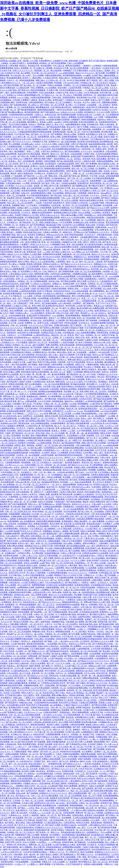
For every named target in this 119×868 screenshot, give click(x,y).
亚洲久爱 (4, 66)
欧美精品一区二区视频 (86, 693)
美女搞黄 (81, 142)
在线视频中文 (29, 198)
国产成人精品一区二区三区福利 (33, 85)
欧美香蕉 (7, 205)
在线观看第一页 (99, 129)
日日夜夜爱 (83, 825)
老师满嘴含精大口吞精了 (71, 210)
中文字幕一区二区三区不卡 (54, 460)
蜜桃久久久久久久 (57, 852)
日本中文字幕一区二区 (49, 516)
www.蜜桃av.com (78, 252)
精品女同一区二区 (59, 335)
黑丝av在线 (50, 739)
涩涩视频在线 (69, 333)
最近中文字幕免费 (67, 355)
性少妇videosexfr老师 (52, 257)
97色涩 (81, 769)
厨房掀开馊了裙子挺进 (40, 183)
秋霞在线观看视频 (27, 80)
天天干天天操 (101, 450)
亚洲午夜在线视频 (33, 369)
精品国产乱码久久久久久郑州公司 (28, 531)
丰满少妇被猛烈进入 (101, 761)
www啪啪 (76, 413)
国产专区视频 (74, 634)
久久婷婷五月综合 (31, 146)
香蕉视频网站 (83, 404)
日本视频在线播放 (34, 460)
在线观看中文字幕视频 (46, 698)
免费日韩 (37, 159)
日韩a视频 (70, 622)
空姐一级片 (20, 791)
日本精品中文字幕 (12, 73)
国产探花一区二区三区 (40, 134)
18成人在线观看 (53, 649)
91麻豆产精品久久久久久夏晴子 (28, 350)
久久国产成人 (22, 227)
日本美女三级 (106, 195)
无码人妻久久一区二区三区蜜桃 (94, 421)
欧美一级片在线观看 (75, 244)
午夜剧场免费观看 (110, 66)
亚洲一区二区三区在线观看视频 (88, 271)
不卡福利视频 (47, 369)
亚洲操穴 (63, 438)
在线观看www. (90, 215)
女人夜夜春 (10, 649)
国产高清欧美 (16, 249)
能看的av (103, 237)
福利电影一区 (78, 220)
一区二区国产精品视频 (82, 129)
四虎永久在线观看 (55, 85)
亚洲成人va (11, 95)
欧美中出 (34, 494)
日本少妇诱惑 (13, 673)
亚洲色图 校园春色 (73, 462)
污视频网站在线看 (80, 274)
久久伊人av (110, 426)
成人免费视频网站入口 (70, 526)
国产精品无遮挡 (44, 289)
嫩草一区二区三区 (76, 840)
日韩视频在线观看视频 (10, 487)
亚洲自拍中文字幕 (63, 188)
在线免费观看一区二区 (49, 308)
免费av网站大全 (65, 269)
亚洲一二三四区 (33, 151)
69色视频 (106, 173)
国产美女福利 (105, 651)
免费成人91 (57, 284)
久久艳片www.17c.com (74, 411)
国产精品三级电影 (59, 783)
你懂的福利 (105, 259)
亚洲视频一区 (27, 68)
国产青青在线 (22, 286)
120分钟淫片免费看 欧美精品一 (36, 852)
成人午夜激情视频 (34, 188)
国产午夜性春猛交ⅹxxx (50, 112)
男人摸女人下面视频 (14, 171)
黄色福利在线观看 (78, 384)
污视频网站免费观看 (12, 534)
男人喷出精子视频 (18, 507)
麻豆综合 (7, 438)
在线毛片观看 (109, 137)
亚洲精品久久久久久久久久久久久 (15, 117)
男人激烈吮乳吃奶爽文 (94, 244)
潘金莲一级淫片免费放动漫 (22, 173)
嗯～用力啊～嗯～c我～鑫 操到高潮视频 (49, 374)
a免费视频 (71, 460)
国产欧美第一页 (21, 678)
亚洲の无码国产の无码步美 (77, 203)
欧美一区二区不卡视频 (93, 796)
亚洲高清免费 (62, 639)
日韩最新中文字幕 (102, 85)
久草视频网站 (15, 859)
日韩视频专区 (69, 507)
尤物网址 (78, 543)
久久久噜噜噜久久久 (44, 379)
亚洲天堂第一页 (12, 654)
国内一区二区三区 (87, 262)
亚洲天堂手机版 (68, 146)
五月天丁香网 (8, 313)
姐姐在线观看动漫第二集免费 (101, 144)
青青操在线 (32, 252)
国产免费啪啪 (57, 134)
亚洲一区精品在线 (22, 347)
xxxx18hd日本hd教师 (109, 411)
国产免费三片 (99, 418)
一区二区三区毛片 (90, 325)
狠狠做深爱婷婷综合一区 (73, 602)
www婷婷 (9, 531)
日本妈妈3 (101, 225)
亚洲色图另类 (83, 183)
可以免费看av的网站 (21, 450)
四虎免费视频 (96, 181)
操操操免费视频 (70, 485)
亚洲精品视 (53, 357)
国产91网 (79, 742)
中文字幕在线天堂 (98, 139)
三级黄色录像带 (52, 492)
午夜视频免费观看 (53, 734)
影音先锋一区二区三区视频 (102, 269)
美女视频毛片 (7, 698)
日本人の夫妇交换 (66, 394)
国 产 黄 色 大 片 (21, 825)
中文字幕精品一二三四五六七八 (26, 413)
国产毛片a (101, 318)
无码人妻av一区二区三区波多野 (76, 195)
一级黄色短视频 (22, 649)
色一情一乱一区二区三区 (22, 169)
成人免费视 (26, 73)
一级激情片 (86, 66)
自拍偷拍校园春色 (58, 423)
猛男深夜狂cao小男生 (101, 617)
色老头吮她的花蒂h (93, 492)
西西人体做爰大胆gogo (49, 222)
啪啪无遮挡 (60, 382)
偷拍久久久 (55, 154)
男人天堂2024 (9, 810)
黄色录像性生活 (85, 862)
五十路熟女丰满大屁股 (67, 318)
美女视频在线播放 (100, 707)
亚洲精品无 (41, 235)
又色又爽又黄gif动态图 (47, 360)
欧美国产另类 (65, 487)
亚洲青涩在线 (22, 102)
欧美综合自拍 (51, 115)
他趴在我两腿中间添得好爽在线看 (67, 597)
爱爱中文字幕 (96, 242)
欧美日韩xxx (23, 845)
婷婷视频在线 (33, 389)
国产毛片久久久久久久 (22, 142)
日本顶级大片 (46, 462)
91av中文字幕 (91, 472)
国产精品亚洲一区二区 (23, 220)
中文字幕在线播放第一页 (74, 715)
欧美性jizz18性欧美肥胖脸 (107, 680)
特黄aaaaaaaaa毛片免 (55, 235)
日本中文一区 (61, 673)
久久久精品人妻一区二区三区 (25, 137)
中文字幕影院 (62, 837)
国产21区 (51, 663)
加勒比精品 (26, 514)
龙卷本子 (52, 318)
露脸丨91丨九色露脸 (40, 661)
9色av (32, 622)
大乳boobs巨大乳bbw (58, 661)
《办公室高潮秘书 (37, 313)
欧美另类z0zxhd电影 (30, 859)
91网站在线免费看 (86, 658)
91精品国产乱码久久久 (71, 298)
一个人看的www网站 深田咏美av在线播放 (100, 90)
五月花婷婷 (12, 749)
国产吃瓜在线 (29, 120)
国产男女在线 (56, 195)
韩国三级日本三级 (108, 364)
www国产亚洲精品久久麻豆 (33, 582)
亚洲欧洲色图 (101, 227)
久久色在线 (34, 208)
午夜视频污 (17, 404)
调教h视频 (36, 781)
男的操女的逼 (24, 423)
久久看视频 (5, 176)
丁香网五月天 (30, 698)
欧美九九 (90, 362)
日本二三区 (22, 181)
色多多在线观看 (71, 323)
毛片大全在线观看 (69, 759)
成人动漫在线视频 (69, 142)
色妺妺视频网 (15, 514)
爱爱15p (105, 78)
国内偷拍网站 (16, 783)
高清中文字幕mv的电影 (47, 362)
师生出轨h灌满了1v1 (37, 764)
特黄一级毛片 (84, 242)
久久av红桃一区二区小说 (104, 345)
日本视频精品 (6, 100)
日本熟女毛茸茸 (86, 399)
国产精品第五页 (35, 240)
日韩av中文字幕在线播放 (72, 541)
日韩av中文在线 (62, 313)
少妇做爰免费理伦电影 (89, 237)
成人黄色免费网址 (96, 274)
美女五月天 (71, 127)
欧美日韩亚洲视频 (105, 215)
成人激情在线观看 (22, 166)
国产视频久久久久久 (37, 651)
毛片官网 (47, 387)
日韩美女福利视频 (70, 122)
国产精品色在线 (112, 308)
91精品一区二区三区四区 (10, 191)
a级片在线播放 (39, 345)
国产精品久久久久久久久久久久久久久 (77, 264)
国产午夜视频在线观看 (88, 171)
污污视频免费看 (24, 480)
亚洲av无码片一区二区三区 (36, 786)
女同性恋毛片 (32, 791)
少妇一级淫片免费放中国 (30, 242)
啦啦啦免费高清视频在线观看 (48, 198)
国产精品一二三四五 (26, 808)
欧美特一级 (11, 367)
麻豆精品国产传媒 (54, 225)
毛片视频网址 (101, 169)
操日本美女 (41, 771)
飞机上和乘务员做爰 (39, 595)
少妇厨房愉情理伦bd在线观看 (21, 115)
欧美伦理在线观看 (68, 345)
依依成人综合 (54, 281)
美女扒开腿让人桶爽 (12, 372)
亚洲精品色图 (105, 766)
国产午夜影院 (92, 80)
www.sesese (49, 568)
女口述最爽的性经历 (106, 298)
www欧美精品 (9, 279)
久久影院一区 (99, 115)
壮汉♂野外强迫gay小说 (20, 796)
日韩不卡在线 (100, 671)
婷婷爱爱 (91, 436)
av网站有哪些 (97, 580)
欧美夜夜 (12, 97)
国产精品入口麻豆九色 (61, 252)
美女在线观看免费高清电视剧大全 (66, 149)
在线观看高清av (91, 279)
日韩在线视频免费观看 (24, 776)
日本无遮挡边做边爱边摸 (61, 107)
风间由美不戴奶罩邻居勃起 (45, 788)
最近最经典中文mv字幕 (87, 97)
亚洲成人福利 (6, 142)
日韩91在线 (57, 97)
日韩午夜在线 (72, 171)
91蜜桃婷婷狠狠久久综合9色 (83, 668)
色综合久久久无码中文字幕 (18, 259)
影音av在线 (91, 225)
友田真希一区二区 (93, 335)
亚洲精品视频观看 (87, 227)
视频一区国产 (113, 470)
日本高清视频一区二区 (34, 465)
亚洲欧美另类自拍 (38, 156)
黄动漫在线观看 (37, 850)
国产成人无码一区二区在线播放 (91, 511)
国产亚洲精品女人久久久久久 (98, 232)
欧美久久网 (42, 210)
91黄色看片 (74, 237)
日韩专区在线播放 (100, 759)
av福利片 (76, 607)
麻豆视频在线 (110, 362)
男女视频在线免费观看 (31, 509)
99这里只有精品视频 (45, 83)
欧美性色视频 (24, 560)
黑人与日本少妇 (34, 482)
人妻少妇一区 (67, 450)
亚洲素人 (54, 269)
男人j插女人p (34, 105)
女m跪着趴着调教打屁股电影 (58, 120)
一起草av (40, 181)
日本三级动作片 (13, 536)
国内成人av (28, 734)
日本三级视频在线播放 (40, 423)
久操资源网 (54, 389)
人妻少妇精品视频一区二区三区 (89, 445)
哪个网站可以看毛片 (97, 186)
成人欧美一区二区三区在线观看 (76, 205)
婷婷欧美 (8, 257)
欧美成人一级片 (15, 161)
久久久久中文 (87, 151)
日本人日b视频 (59, 862)
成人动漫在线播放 (64, 377)
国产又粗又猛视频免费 (18, 504)
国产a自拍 (23, 149)
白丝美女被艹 (58, 462)
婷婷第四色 (12, 333)
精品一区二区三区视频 (56, 433)
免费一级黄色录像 (34, 700)
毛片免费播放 (55, 129)
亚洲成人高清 (44, 467)
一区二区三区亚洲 (33, 759)
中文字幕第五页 (15, 296)
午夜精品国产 (23, 303)
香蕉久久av (18, 159)
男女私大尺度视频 (21, 622)
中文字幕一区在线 (97, 176)
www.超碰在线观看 (67, 73)
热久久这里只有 (82, 181)
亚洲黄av (86, 698)
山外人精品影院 (65, 303)
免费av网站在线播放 (15, 546)
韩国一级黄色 (33, 752)
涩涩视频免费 (29, 161)
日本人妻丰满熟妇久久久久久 (83, 489)
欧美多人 (44, 266)
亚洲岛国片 (24, 529)
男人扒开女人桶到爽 (70, 200)
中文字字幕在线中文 (74, 864)
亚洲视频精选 (34, 678)
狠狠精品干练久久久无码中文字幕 (39, 546)
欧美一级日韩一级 (94, 338)
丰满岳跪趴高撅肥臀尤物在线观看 (90, 519)
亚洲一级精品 (104, 600)
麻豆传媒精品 (112, 558)
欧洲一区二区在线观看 (16, 195)
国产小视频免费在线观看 (70, 534)
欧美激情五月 (90, 112)
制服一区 (16, 271)
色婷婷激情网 (69, 813)
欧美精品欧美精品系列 (88, 409)
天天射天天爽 (11, 808)
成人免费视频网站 (97, 291)
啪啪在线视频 (110, 75)
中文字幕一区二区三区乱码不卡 (45, 73)
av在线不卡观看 (30, 210)
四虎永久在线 (32, 565)
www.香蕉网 (37, 619)
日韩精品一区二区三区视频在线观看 (79, 85)
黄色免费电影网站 (58, 171)
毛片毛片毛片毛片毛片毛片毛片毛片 (33, 690)
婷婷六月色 (96, 102)
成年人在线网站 (111, 465)
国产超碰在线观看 (50, 303)
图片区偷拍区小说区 (107, 164)
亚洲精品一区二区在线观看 (100, 286)
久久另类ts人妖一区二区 (56, 80)
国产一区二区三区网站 (38, 227)
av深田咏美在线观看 (28, 291)
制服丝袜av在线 (39, 631)
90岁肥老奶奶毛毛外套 (67, 778)
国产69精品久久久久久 (72, 764)
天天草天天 (21, 428)
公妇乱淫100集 (54, 117)
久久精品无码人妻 (33, 426)
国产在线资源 (109, 401)
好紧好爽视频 (46, 208)
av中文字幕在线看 (92, 93)
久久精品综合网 (23, 88)
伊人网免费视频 (55, 396)
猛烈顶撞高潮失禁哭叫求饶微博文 (33, 357)
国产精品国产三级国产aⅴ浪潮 (86, 340)
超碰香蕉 (43, 396)
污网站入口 (109, 864)
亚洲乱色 (34, 166)
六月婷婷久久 (21, 526)
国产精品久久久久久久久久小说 (64, 769)
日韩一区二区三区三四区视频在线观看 (32, 129)
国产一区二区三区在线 (18, 764)
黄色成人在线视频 (77, 379)
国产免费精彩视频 (66, 271)
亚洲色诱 (71, 330)
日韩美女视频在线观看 (101, 475)
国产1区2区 (27, 404)
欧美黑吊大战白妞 (97, 222)
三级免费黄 (60, 568)
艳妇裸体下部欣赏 (15, 198)
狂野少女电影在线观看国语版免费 (14, 453)
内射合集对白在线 (105, 235)
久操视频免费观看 (13, 462)
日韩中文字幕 (43, 798)
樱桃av (6, 727)
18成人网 (65, 249)
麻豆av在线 (111, 534)
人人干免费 (99, 117)
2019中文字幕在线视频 (76, 80)
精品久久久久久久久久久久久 (51, 458)
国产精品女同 (23, 666)
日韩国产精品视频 (55, 859)
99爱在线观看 (6, 306)
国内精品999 (56, 636)
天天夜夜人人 (35, 813)
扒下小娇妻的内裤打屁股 (66, 614)
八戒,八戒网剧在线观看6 (60, 536)
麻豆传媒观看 (56, 71)
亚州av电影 (40, 433)
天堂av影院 (16, 438)
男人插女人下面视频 (19, 240)
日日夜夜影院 (51, 164)
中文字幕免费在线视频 (33, 293)
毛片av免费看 (38, 75)
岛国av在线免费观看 (9, 154)
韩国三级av (40, 80)
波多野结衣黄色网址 (30, 534)
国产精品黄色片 (12, 703)
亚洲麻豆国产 (11, 553)
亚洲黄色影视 (32, 558)
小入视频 (26, 183)
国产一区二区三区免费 (20, 289)
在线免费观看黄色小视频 (76, 124)
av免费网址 (45, 590)
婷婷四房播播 (50, 161)
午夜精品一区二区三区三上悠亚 (96, 88)
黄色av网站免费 (82, 146)
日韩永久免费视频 (54, 477)
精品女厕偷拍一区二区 (64, 159)
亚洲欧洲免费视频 (70, 137)
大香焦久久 (39, 115)
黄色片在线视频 (87, 852)
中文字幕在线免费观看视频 (103, 178)
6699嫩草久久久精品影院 (84, 494)
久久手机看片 (32, 205)
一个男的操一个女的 (30, 551)
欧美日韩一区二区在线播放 (105, 347)
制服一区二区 (79, 173)
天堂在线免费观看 (76, 619)
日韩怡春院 (104, 543)
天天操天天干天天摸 (110, 764)
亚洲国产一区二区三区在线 (40, 149)
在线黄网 (25, 850)
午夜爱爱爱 (82, 193)
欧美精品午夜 (34, 66)
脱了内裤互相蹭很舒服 (13, 247)
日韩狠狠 (110, 418)
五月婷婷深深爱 (108, 499)
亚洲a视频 (99, 362)
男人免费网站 (76, 646)
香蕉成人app (99, 306)
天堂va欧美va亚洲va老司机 (67, 570)
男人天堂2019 (98, 482)
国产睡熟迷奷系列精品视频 (56, 680)
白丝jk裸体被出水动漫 (16, 705)
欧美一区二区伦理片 (99, 391)
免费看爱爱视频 (7, 68)
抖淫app (43, 551)
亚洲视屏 (4, 683)
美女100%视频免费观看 (15, 269)
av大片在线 (22, 805)
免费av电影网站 (52, 345)
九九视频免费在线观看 (16, 389)
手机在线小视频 (30, 298)
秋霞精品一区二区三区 (29, 754)
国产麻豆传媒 (51, 399)
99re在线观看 (34, 455)
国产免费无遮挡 (14, 788)
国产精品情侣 (107, 404)
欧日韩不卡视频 (28, 771)
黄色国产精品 (7, 448)
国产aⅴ (104, 840)
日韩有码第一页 (88, 149)
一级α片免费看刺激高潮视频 (82, 249)
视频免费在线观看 (89, 754)
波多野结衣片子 (103, 546)
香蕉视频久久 (33, 122)
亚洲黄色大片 (54, 142)
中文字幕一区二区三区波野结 (19, 477)
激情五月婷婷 (106, 433)
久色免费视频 (71, 293)
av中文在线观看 (66, 222)
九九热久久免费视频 (23, 406)
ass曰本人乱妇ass (96, 71)
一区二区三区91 (28, 83)
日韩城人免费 (44, 494)
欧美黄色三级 (106, 803)
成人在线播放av (57, 705)
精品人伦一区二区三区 (78, 680)
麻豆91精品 (62, 352)
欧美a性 (80, 492)
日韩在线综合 (15, 582)
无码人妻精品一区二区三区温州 (14, 656)
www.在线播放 (51, 88)
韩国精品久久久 (81, 257)
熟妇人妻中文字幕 (86, 565)
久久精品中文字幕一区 (21, 306)
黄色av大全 (113, 489)
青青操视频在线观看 (15, 217)
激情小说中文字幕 (84, 720)
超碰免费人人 (7, 766)
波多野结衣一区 (90, 95)
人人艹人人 (31, 597)
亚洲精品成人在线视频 (60, 710)
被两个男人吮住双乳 (70, 227)
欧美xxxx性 (71, 693)
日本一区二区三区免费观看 (71, 796)
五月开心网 (19, 668)
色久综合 (78, 102)
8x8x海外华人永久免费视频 (74, 225)
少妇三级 (109, 631)
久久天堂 (84, 656)
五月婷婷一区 (19, 801)
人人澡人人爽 (42, 176)
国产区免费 (100, 73)
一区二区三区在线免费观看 (68, 421)
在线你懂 (93, 146)
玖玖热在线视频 (70, 511)
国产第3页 (65, 154)
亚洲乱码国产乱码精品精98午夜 (37, 830)
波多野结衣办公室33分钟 (21, 139)
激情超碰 (57, 249)
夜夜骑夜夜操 (58, 401)
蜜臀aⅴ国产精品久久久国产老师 (81, 360)
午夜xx (18, 340)
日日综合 (100, 631)
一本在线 (38, 203)
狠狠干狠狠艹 (47, 159)
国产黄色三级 (23, 156)
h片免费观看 (69, 364)
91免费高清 (71, 600)
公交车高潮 (33, 391)
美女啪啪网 (67, 818)
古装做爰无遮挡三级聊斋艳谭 (88, 507)
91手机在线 (48, 276)
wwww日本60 (88, 646)
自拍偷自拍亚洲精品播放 (74, 448)
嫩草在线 (114, 173)
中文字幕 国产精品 (22, 134)
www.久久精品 (23, 97)
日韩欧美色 (28, 159)
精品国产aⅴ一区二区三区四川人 (94, 313)
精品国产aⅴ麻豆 (53, 725)
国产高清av (63, 644)
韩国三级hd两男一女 (83, 521)
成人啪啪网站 (50, 529)
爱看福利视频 (70, 827)
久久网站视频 (24, 418)
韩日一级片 (99, 453)
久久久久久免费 (103, 112)
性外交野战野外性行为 (101, 850)
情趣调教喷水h (51, 850)
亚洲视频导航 (64, 156)
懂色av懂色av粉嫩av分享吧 (72, 215)
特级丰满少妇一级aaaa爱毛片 (100, 193)
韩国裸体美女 (109, 823)
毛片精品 (103, 551)
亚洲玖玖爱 (50, 313)
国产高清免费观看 (38, 225)
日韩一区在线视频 (57, 519)
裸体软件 (46, 154)
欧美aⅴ (17, 68)
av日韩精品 (97, 66)
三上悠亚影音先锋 (18, 756)
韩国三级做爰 (89, 737)
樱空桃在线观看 (18, 558)
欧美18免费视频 (16, 311)
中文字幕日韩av (91, 382)
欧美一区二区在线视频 (51, 242)
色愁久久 (102, 783)
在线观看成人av (12, 394)
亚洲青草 (81, 134)
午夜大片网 (87, 597)
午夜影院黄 (93, 573)
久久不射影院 (80, 105)
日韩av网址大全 (108, 389)
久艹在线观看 (17, 176)
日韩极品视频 (36, 450)
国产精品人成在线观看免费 (78, 423)
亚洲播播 (92, 470)
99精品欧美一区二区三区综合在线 (25, 230)
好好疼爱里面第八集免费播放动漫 (35, 107)
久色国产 (4, 124)
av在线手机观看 (75, 88)
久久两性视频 (36, 254)
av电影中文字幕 (62, 93)
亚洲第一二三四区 (15, 120)
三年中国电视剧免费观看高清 (103, 210)
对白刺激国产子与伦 (19, 470)
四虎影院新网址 (69, 97)
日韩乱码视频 (102, 489)
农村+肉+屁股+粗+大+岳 (87, 293)
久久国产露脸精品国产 (49, 534)
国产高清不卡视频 (53, 825)
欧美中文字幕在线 (45, 291)
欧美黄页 (107, 213)
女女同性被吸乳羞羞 (17, 315)
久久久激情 (95, 820)
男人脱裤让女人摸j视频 (43, 68)
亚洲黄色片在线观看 (27, 443)
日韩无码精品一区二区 (40, 536)
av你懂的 (87, 178)
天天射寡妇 (10, 186)
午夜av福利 (63, 176)
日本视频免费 (104, 320)
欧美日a (94, 100)
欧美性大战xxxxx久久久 (50, 215)
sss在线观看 (92, 105)
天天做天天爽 (28, 803)
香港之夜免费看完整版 (27, 744)
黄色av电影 (36, 306)
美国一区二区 (51, 311)
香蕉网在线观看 (59, 132)
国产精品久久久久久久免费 (98, 208)
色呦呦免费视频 (28, 609)
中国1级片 (79, 394)
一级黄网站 (19, 786)
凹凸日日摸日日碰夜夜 (18, 124)
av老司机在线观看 (8, 286)
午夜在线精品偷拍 (14, 183)
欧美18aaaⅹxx (106, 847)
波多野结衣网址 (85, 617)
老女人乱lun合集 (79, 188)
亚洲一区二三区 (20, 448)
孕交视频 (67, 477)
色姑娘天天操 (31, 668)
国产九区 (20, 276)
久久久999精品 (75, 685)
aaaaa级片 (58, 122)
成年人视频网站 (26, 847)
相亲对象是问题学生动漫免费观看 (35, 372)
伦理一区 (30, 756)
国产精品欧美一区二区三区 (23, 433)
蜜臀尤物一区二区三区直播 (15, 396)
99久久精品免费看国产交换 (77, 286)
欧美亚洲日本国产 (94, 524)
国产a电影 (71, 683)
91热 (75, 110)
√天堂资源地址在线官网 (81, 580)
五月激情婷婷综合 (59, 178)
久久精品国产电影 (85, 749)
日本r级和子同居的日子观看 (72, 328)
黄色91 (89, 695)
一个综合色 (85, 289)
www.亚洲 (44, 413)
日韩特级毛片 (58, 411)
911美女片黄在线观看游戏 (34, 575)
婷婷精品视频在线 (54, 847)
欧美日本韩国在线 (100, 315)
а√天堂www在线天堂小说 (11, 852)
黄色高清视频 (20, 729)
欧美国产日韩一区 (37, 825)
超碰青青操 (40, 587)
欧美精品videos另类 (9, 423)
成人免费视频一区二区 (13, 485)
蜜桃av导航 (5, 756)
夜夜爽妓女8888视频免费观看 (51, 391)
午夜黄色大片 (55, 818)
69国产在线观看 (85, 759)
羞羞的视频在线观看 (46, 110)
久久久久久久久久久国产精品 (41, 325)
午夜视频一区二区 (13, 107)
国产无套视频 (74, 551)
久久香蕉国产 (7, 717)
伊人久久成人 (38, 600)
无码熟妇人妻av (22, 313)
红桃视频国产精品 (8, 235)
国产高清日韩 (112, 225)
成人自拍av (39, 634)
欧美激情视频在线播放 (73, 75)
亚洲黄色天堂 (53, 173)
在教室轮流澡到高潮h (96, 217)
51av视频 (112, 416)
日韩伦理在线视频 (33, 269)
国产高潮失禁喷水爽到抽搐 (102, 791)
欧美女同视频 (15, 661)
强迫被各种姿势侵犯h (108, 122)
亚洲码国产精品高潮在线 (50, 200)
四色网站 (31, 526)
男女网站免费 (107, 132)
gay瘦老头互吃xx (108, 507)
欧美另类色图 (64, 798)
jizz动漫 (79, 306)
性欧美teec (102, 120)
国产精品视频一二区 (95, 188)
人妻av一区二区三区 (107, 325)
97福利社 (31, 428)
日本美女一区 (22, 455)
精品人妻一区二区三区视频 (83, 169)
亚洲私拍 (59, 700)
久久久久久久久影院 (24, 186)
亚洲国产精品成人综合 (40, 707)
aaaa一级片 (91, 546)
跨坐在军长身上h (30, 602)
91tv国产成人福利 (35, 448)
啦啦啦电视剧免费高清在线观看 (58, 169)
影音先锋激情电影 (20, 627)
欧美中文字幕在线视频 (49, 556)
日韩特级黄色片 (107, 536)
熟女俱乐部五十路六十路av (47, 355)
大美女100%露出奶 (58, 301)
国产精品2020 (24, 90)
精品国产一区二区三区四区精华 (105, 695)
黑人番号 (63, 308)
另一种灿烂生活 (66, 232)
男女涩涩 (101, 377)
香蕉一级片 (17, 298)
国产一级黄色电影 (43, 622)
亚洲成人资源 (80, 467)
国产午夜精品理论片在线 (103, 644)
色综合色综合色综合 (62, 291)
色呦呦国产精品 (19, 205)
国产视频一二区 (51, 641)
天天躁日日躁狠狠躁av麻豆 (88, 458)
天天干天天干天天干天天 (106, 303)
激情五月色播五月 (57, 266)
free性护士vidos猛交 (101, 110)
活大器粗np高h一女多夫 (31, 144)
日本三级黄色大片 (50, 271)
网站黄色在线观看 (31, 247)
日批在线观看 (112, 151)
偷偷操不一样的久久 (81, 729)
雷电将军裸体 (103, 333)
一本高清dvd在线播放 (65, 472)
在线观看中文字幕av (39, 117)
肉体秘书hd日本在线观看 (68, 399)
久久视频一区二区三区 (86, 330)
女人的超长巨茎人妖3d (13, 416)
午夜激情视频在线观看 (51, 217)
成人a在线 (107, 289)
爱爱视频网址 (67, 257)
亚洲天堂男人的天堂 (17, 573)
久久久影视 (105, 357)
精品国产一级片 (106, 609)
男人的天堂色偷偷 (110, 423)
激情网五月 (83, 786)
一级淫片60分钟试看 (64, 110)
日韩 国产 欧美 (78, 198)
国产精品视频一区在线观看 (101, 205)
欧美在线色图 (15, 213)
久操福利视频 (63, 805)
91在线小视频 (11, 805)
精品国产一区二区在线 (16, 377)
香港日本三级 (20, 252)
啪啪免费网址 (113, 614)
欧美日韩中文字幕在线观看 (98, 107)
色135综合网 (16, 75)
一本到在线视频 (66, 340)
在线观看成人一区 (82, 563)
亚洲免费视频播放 (73, 315)
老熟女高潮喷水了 (90, 543)
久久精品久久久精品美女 (50, 146)
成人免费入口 (101, 440)
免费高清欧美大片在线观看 (62, 467)
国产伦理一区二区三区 (50, 752)
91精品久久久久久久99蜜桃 (72, 112)
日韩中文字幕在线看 (79, 144)
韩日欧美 (22, 565)
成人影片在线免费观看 (79, 68)
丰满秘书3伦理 (38, 499)
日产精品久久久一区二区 (52, 95)
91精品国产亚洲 (57, 323)
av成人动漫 (14, 357)
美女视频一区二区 (100, 276)
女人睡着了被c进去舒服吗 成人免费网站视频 (86, 308)
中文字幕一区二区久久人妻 (96, 747)
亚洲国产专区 (40, 761)
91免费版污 (108, 524)
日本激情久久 (13, 222)
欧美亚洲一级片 (39, 477)
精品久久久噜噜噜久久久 (45, 570)
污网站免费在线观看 (90, 678)
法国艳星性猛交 (79, 107)
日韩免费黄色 (33, 93)
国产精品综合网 (66, 494)
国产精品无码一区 (13, 538)
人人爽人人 (81, 629)
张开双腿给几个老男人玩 (96, 134)
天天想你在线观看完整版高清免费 (87, 818)
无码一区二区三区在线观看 (20, 631)
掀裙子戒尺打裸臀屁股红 (107, 754)
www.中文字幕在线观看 (40, 688)
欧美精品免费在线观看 (13, 293)
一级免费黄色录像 (54, 764)
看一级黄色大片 (37, 492)
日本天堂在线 (9, 651)
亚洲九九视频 (64, 580)
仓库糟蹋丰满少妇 (40, 352)
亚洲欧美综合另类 (8, 492)
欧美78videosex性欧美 (86, 778)
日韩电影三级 (63, 279)
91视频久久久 (6, 551)
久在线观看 (111, 129)
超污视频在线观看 (33, 217)
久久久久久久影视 (63, 663)
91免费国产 (25, 100)
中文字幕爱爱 (112, 318)
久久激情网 (60, 320)
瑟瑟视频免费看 (106, 428)
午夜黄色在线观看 (69, 183)
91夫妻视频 (78, 372)
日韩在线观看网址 (36, 102)
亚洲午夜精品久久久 (103, 311)
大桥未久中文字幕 (92, 840)
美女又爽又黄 (40, 847)
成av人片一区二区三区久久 (65, 426)
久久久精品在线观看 (80, 291)
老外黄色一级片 (7, 151)
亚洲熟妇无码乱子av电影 (52, 333)
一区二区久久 (56, 485)
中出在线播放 (58, 193)
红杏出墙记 (84, 139)
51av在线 (73, 404)
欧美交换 (34, 259)
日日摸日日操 (72, 499)
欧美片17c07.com (46, 247)
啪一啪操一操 (50, 472)
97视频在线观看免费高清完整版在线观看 (35, 132)
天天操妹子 (15, 641)
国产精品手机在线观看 (103, 399)
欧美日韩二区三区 (41, 519)
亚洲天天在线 (43, 323)
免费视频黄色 (52, 156)
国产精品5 (103, 808)
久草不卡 (32, 181)
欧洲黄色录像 (68, 771)
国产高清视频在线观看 (67, 115)
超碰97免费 (25, 284)
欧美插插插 (110, 360)
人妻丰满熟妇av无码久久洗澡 (21, 274)
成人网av (69, 105)
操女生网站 (104, 590)
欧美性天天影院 (50, 810)
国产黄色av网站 (65, 815)
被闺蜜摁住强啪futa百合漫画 (65, 213)
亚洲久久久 (24, 394)
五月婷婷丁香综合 (49, 453)
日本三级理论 (29, 695)
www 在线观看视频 (86, 230)
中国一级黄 (82, 857)
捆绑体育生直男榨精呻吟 (42, 213)
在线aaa (67, 590)
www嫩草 (87, 75)
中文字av (87, 102)
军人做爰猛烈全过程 (110, 715)
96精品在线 (44, 389)
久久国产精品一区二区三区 (103, 296)
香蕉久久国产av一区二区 (32, 693)
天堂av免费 (99, 230)
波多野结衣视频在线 (61, 208)
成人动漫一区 (92, 808)
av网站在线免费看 (77, 725)
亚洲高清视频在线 (18, 93)
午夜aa (103, 458)
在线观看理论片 (93, 832)
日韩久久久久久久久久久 (23, 71)
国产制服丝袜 (89, 303)
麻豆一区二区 (72, 262)
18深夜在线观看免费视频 (41, 97)
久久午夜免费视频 (25, 335)
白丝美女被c (56, 205)
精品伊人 (23, 66)
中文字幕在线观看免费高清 (38, 195)
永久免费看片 (88, 752)
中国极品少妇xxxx (31, 783)
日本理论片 (60, 514)
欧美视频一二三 (67, 482)
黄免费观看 (26, 462)
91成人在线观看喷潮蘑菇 (86, 333)
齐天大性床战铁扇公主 (55, 582)
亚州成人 (78, 159)
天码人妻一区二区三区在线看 (63, 707)
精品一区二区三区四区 (33, 257)
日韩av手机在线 (76, 357)
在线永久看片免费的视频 (87, 600)
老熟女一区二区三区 (49, 815)
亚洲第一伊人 (110, 71)
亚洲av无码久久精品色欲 (48, 646)
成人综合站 (40, 120)
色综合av (32, 124)
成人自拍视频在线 (28, 521)
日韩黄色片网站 (24, 553)
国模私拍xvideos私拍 (56, 367)
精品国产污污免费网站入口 (34, 127)
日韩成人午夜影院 (102, 646)
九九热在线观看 (43, 526)
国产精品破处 (62, 685)
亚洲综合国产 (59, 100)
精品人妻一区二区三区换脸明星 (77, 475)
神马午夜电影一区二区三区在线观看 (47, 511)
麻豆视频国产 (20, 151)
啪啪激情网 (86, 315)
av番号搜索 (15, 193)
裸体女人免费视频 (69, 117)
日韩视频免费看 (32, 308)
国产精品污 (106, 198)
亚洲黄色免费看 (105, 595)
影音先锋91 (63, 88)
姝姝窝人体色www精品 (95, 725)
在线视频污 (80, 401)
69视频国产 (68, 71)
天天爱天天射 (89, 710)
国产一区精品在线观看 (10, 754)
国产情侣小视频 (77, 279)
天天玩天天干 (90, 235)
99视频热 (111, 134)
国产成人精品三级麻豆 (36, 377)
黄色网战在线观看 (92, 259)
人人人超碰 (28, 296)
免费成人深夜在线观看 (51, 759)
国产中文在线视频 (22, 739)
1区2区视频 (67, 396)
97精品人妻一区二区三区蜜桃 (56, 404)
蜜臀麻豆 (102, 534)
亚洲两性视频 (38, 164)
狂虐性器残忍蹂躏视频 (91, 727)
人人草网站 (8, 220)
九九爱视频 (35, 629)
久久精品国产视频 (97, 203)
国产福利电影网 (101, 781)
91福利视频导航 (83, 649)
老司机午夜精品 (76, 453)
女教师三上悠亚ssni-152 (88, 776)
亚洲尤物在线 (45, 783)
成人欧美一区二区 (58, 372)
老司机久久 (62, 360)
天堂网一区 (64, 357)
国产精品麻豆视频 (107, 624)
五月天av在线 (90, 673)
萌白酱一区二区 (10, 110)
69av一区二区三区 (83, 240)
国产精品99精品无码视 (76, 320)
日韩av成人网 (21, 482)
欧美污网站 (84, 391)
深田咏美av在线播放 (69, 389)
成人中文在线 (112, 139)
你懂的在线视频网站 (105, 161)
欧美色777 (27, 78)
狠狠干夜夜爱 (45, 178)
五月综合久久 (93, 281)
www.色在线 (63, 311)
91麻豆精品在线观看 (66, 164)
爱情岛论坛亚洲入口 (52, 264)
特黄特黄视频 (60, 546)
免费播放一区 (31, 323)
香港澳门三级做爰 (65, 850)
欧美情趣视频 (13, 521)
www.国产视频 (32, 578)
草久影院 (26, 436)
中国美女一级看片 (89, 582)
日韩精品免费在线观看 (63, 548)
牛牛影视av (38, 404)
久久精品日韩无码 (51, 78)
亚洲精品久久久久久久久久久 (107, 852)
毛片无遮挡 (62, 259)
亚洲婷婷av (104, 612)
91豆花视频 (15, 693)
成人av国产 (27, 75)
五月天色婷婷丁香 (26, 301)
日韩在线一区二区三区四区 (56, 465)
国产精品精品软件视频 (56, 127)
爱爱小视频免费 (89, 166)
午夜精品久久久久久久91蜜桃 (78, 100)
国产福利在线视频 (72, 859)
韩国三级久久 (65, 78)
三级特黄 (99, 262)
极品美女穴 (8, 597)
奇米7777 (33, 467)
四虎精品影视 (77, 78)
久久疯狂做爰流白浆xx (99, 266)
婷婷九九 (111, 120)
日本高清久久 (79, 529)
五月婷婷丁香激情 (95, 744)
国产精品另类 (29, 176)
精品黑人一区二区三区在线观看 (36, 710)
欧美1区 (114, 240)
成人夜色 (77, 678)
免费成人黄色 (101, 149)
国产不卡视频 (104, 100)
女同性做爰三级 (106, 573)
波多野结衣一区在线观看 (33, 416)
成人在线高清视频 (78, 590)
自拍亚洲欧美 (99, 151)
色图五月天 (80, 364)
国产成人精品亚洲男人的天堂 (69, 161)
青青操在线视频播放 (85, 345)
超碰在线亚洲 (16, 210)
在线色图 (62, 362)
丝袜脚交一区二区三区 (22, 387)
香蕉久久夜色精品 (107, 124)
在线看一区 (38, 186)
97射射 (33, 289)
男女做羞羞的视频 (14, 78)
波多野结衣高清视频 (54, 181)
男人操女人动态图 (42, 301)
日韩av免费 (105, 257)
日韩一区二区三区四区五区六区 (85, 428)
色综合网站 (12, 431)
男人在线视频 (15, 144)
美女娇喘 (35, 837)
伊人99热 (49, 548)
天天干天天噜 (102, 166)
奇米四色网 (70, 306)
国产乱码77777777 (91, 609)
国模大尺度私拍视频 (90, 551)
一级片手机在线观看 (19, 364)
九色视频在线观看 (15, 146)
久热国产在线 (89, 154)
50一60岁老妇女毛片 (68, 556)
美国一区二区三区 (47, 497)
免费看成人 (17, 710)
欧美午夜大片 (46, 230)
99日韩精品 (96, 499)
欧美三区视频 (59, 409)
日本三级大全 (59, 66)
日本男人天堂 (7, 854)
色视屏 (66, 592)
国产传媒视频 (92, 320)
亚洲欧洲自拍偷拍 (62, 325)
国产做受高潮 (47, 426)
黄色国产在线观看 (45, 744)
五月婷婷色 (85, 641)
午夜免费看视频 (7, 737)
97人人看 (108, 744)
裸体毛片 (100, 778)
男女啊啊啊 (111, 73)
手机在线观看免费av (89, 413)
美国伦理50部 (10, 330)
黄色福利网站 (46, 66)
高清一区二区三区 (106, 605)
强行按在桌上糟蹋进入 (33, 249)
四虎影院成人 (107, 492)
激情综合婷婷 (69, 774)
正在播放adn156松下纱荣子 (105, 769)
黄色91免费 (73, 612)
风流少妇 (89, 769)
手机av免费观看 (37, 88)
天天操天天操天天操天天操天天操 (99, 448)
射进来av (92, 631)
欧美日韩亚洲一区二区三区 (101, 183)
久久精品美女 (69, 338)
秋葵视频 (58, 83)
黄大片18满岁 (26, 374)
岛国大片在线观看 (46, 502)
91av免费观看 (90, 220)
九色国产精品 (97, 75)
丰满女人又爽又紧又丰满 (71, 553)
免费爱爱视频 (79, 548)
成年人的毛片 (53, 761)
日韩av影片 (31, 729)
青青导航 (41, 124)
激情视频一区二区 (42, 71)
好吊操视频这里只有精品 (21, 352)
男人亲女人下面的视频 (73, 95)
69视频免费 (46, 350)
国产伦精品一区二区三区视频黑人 (59, 102)
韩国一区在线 (104, 171)
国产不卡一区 (26, 164)
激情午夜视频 (45, 864)
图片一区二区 (91, 837)
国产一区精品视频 (47, 685)
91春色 (59, 754)
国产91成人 (17, 257)
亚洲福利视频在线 (52, 553)
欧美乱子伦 (100, 360)
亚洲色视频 (81, 845)
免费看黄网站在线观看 (52, 254)
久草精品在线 (11, 744)
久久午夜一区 (106, 252)
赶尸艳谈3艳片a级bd (14, 695)
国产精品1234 (11, 837)
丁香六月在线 (90, 455)
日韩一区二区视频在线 (44, 237)
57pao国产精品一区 (8, 181)
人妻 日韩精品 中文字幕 (38, 747)
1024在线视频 (95, 654)
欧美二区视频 (70, 749)
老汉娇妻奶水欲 (98, 835)
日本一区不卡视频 (103, 436)
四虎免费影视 (44, 137)
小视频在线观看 (85, 110)
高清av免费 (66, 129)
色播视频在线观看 (31, 328)
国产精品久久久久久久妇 (78, 465)
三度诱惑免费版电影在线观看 (17, 580)
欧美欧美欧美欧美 (48, 837)
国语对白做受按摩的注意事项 (92, 200)
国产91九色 (22, 235)
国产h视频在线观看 (15, 237)
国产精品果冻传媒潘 (74, 367)
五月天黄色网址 (30, 171)
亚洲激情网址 (68, 521)
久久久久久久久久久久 (78, 573)
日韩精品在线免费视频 (53, 507)
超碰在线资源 (38, 641)
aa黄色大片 (39, 776)
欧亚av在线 (21, 793)
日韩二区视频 (112, 734)
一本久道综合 (96, 68)
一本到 (104, 820)
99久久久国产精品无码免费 (15, 460)
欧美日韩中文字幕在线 (69, 703)
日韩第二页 (57, 338)
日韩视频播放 (45, 205)
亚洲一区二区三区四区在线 (27, 279)
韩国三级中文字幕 (51, 186)
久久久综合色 (111, 778)
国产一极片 (5, 93)
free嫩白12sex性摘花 (90, 766)
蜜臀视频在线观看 (110, 102)
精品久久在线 (74, 418)
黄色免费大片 (92, 384)
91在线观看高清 (106, 281)
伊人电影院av (30, 774)
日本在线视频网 (22, 862)
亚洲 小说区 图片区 (11, 489)
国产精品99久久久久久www (50, 602)
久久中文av (95, 195)
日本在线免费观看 (84, 276)
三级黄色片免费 (89, 161)
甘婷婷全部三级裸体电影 (61, 274)
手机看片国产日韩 (90, 595)
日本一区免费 (100, 249)
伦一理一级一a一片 (19, 391)
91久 (43, 739)
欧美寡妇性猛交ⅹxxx (48, 259)
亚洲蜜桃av (103, 382)
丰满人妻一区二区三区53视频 (90, 137)
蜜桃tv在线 (53, 176)
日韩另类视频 (13, 291)
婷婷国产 (31, 658)
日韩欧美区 (60, 808)
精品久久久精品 (76, 93)
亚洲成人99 (24, 225)
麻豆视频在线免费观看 (10, 242)
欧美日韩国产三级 (93, 548)
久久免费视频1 (103, 455)
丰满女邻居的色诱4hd (25, 827)
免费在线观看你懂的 (54, 75)
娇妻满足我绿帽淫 (73, 66)
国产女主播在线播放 (33, 384)
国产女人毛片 (92, 438)
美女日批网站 (72, 803)
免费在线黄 (33, 656)
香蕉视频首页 (66, 186)
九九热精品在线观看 (96, 842)
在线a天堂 (26, 193)
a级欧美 (34, 100)
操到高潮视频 (99, 742)
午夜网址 (64, 237)
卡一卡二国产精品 (79, 631)
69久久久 (64, 617)
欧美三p (115, 850)
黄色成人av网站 (45, 100)
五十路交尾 (69, 700)
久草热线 (16, 100)
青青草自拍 (54, 676)
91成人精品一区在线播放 (45, 639)
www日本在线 (96, 423)
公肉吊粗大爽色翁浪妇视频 (71, 737)
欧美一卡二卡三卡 (89, 298)
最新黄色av (74, 761)
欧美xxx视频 (56, 137)
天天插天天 (55, 526)
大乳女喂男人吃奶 (67, 516)
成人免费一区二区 (51, 340)
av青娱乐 (92, 680)
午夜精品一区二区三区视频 (24, 607)
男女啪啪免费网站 (107, 801)
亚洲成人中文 (45, 769)
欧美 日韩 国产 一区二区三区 (107, 516)
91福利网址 (93, 605)
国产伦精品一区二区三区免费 (52, 105)
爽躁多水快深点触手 (93, 372)
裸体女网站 (37, 78)
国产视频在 (33, 364)
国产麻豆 (5, 311)
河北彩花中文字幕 (61, 68)
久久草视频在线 (112, 115)
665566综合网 (104, 352)
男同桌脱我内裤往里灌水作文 (100, 627)
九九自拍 (13, 778)
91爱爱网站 (61, 262)
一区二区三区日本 (92, 805)
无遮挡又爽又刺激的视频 (84, 450)
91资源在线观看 (47, 330)
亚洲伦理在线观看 (91, 357)
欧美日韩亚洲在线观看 (74, 235)
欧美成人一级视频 (8, 227)
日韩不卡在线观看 (34, 507)
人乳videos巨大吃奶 (71, 83)
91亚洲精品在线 (39, 382)
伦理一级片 (56, 183)
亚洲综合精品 (78, 815)
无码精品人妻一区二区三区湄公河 (94, 83)
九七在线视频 (91, 568)
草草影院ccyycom (112, 188)
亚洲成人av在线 (105, 703)
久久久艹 (102, 293)
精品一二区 (12, 303)
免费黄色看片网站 (42, 274)
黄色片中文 (42, 541)
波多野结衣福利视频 (110, 654)
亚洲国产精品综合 (63, 504)
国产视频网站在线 (80, 186)
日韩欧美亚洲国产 (51, 712)
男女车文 (15, 266)
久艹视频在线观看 (19, 752)
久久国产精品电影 (18, 644)
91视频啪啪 (19, 409)
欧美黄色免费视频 (85, 117)
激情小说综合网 (67, 240)
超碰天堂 (43, 859)
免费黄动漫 (70, 519)
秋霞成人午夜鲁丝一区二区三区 (18, 345)
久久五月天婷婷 (40, 367)
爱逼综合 (56, 857)
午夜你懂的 (18, 854)
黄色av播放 (29, 237)
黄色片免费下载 (56, 524)
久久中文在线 (93, 771)
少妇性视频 (64, 646)
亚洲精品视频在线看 (87, 480)
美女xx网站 (51, 421)
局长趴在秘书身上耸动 (33, 232)
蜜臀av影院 (25, 536)
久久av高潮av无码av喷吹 (32, 340)
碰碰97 (70, 372)
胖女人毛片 (60, 124)
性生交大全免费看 (47, 166)
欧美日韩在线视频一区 (88, 122)
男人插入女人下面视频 (94, 813)
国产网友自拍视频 (69, 281)
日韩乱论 (101, 556)
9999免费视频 (54, 227)
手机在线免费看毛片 (57, 436)
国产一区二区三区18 (61, 560)
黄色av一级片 (87, 418)
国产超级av (88, 306)
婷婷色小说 (59, 558)
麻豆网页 (4, 504)
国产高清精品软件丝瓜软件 (53, 306)
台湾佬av (17, 494)
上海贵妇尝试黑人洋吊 (10, 475)
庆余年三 (45, 269)
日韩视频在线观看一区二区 (93, 301)
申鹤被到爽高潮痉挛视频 (32, 438)
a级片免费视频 (98, 521)
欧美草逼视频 (94, 257)
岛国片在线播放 (103, 396)
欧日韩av (52, 352)
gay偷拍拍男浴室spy (51, 240)
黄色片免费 (82, 281)
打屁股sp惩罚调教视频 (88, 703)
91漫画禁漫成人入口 (51, 450)
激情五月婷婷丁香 (102, 578)
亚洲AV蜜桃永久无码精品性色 (74, 387)
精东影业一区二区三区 (42, 338)
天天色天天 (26, 213)
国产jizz (21, 401)
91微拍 (8, 433)
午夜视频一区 (76, 734)
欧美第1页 (8, 801)
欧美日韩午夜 (106, 93)
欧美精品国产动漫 (25, 519)
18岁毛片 (32, 360)
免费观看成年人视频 (17, 188)
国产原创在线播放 (72, 151)
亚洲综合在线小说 (85, 115)
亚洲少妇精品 (91, 377)
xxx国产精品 (95, 404)
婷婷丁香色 (80, 164)
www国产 (7, 688)
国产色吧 (77, 727)
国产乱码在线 (38, 406)
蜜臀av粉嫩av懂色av (60, 695)
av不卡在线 (8, 159)
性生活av (24, 200)
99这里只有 (39, 169)
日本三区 (86, 210)
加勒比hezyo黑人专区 (102, 342)
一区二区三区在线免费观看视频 (56, 384)
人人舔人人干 (21, 747)
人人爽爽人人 (33, 864)
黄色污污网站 (24, 262)
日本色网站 (88, 453)
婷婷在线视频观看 (38, 90)
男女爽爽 (78, 595)
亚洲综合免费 (69, 284)
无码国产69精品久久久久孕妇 (27, 215)
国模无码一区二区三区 (107, 220)
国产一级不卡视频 (107, 80)
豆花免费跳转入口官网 (76, 436)
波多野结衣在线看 (11, 556)
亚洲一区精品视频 (52, 617)
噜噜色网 (24, 624)
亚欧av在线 (48, 249)
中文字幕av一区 (71, 658)
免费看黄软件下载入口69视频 (27, 835)
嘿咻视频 (7, 169)
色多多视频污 (54, 342)
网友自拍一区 (20, 597)
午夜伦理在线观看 (91, 541)
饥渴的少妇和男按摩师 (101, 240)
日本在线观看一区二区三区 (64, 720)
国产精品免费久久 (73, 582)
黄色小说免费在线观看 (81, 296)
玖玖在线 (34, 769)
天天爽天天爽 (53, 90)
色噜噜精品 (48, 531)
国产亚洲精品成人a (47, 504)
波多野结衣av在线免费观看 (64, 276)
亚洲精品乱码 (105, 340)
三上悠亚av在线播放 (14, 379)
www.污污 (51, 377)
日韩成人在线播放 (51, 232)
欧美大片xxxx (83, 266)
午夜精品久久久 (103, 587)
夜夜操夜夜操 (106, 739)
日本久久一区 (13, 80)
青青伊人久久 (70, 458)
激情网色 (40, 161)
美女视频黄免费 (8, 482)
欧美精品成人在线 (81, 222)
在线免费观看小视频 (93, 78)
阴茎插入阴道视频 (34, 264)
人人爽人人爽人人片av (29, 556)
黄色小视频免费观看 (39, 436)
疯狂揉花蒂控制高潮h (36, 644)
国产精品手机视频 (12, 85)
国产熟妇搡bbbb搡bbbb (14, 112)
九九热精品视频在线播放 (57, 573)
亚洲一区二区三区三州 (70, 587)
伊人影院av (5, 105)
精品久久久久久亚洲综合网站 (73, 217)
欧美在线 (87, 159)
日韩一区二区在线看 (19, 325)
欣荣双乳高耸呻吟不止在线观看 (25, 178)
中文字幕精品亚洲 (78, 208)
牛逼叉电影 (48, 203)
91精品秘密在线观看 (45, 286)
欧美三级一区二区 (30, 458)
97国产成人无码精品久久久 (53, 151)
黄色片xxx (97, 355)
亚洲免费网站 (55, 298)
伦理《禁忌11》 (66, 173)
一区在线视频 (52, 644)
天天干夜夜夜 (81, 284)
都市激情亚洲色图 (32, 112)
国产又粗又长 (57, 590)
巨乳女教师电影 (28, 355)
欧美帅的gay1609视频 (21, 688)
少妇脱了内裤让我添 (68, 492)
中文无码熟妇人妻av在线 (108, 472)
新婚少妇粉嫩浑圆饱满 (109, 541)
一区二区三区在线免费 (30, 266)
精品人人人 (60, 286)
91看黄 (57, 237)
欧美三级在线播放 (47, 93)
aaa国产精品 (32, 362)
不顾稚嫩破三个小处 (96, 629)
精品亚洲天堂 (44, 191)
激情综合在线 (71, 193)
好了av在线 (12, 156)
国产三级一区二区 (75, 178)
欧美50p (106, 372)
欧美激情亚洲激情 (66, 585)
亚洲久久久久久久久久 (40, 244)
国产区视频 (36, 717)
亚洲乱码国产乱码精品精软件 (83, 156)
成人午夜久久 (104, 146)
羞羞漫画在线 (43, 171)
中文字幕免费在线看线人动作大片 (99, 328)
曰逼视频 (7, 178)
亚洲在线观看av (10, 281)
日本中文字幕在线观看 (91, 132)
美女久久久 (5, 641)
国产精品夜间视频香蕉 (27, 110)
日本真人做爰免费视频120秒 (29, 95)
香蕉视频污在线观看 (53, 406)
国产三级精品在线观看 (22, 568)
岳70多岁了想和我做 (84, 342)
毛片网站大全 (40, 173)
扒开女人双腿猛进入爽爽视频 (12, 426)
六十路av (7, 436)
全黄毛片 (102, 279)
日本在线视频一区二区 (62, 440)
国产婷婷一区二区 (8, 820)
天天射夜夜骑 (78, 377)
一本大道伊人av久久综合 (69, 641)
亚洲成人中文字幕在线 (45, 428)
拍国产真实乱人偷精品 (25, 617)
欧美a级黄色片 (22, 810)
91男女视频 (14, 66)
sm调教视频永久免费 (26, 587)
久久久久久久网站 (50, 144)
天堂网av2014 (79, 232)
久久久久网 (92, 827)
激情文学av (69, 401)
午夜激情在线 (18, 548)
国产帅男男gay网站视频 (50, 328)
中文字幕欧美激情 (81, 71)
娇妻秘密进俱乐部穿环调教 (89, 389)
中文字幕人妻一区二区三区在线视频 (77, 636)
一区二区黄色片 (104, 105)
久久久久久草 (7, 622)
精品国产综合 (11, 480)
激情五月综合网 (52, 416)
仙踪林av (11, 499)
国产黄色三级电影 (75, 609)
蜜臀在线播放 (84, 499)
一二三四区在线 (63, 489)
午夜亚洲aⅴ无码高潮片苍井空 (100, 387)
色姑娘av (39, 617)
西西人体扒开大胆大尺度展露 (65, 230)
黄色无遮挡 (17, 127)
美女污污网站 (93, 536)
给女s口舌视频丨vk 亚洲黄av (90, 213)
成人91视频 (63, 722)
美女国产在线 (9, 791)
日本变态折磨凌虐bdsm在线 (71, 90)
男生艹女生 (80, 335)
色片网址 (32, 286)
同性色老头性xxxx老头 (81, 487)
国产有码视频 (96, 289)
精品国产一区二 (57, 191)
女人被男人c (33, 200)
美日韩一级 (113, 149)
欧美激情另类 (93, 124)
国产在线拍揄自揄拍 (19, 105)
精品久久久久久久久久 (85, 73)
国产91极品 (81, 683)
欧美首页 (33, 627)
